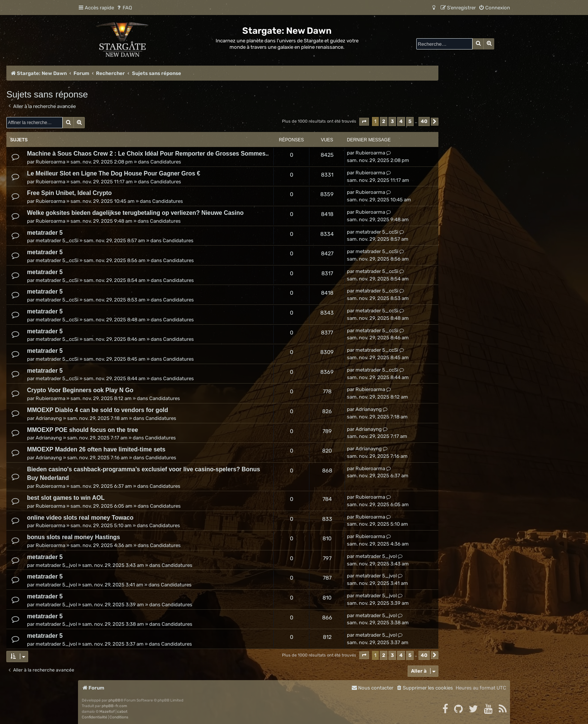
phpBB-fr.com (114, 706)
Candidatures (166, 162)
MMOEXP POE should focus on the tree (82, 430)
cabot (122, 712)
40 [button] (424, 121)
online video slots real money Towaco (80, 518)
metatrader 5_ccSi (57, 241)
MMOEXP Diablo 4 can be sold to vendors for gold (97, 410)
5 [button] (410, 121)
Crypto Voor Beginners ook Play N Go (80, 390)
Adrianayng (49, 418)
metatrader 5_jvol (56, 565)
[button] (364, 122)
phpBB (114, 700)
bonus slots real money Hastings (73, 537)
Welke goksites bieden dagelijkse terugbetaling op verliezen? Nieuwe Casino (135, 213)
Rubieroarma (50, 162)
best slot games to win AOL (66, 498)
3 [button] (392, 121)
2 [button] (384, 121)
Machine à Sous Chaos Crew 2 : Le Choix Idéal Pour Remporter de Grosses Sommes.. (148, 154)
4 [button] (401, 121)
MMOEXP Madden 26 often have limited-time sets (96, 449)
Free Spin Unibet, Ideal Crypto (69, 193)
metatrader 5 (45, 233)
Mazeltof (107, 712)
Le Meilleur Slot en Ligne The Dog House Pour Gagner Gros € (114, 173)
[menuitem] (124, 8)
